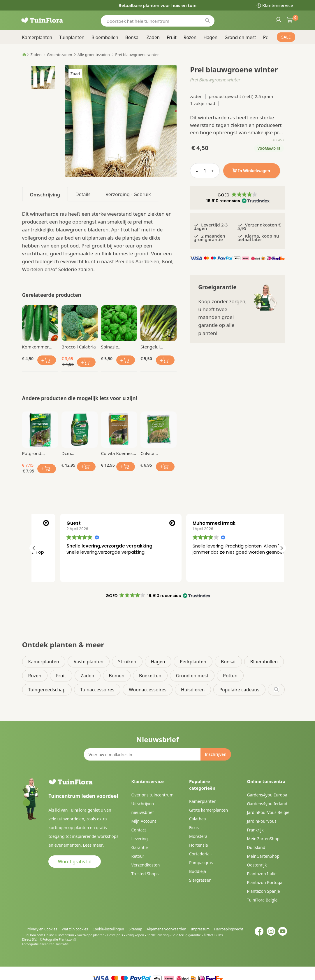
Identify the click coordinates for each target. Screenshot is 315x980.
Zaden (36, 55)
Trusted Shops (145, 874)
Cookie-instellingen (108, 929)
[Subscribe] (216, 754)
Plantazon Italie (262, 874)
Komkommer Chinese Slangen (39, 347)
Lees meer (92, 845)
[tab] (45, 194)
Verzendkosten (146, 865)
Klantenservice (278, 5)
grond (141, 253)
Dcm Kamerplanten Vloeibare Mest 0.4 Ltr (77, 453)
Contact (139, 830)
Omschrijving (45, 195)
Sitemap (135, 929)
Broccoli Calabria (79, 347)
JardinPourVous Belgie (268, 812)
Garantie (140, 847)
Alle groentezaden (94, 55)
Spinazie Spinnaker (111, 347)
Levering (140, 839)
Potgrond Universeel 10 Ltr (39, 453)
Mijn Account (144, 821)
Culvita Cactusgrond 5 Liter (155, 453)
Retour (138, 856)
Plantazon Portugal (265, 882)
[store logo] (50, 20)
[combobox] (158, 21)
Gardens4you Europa (267, 795)
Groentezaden (59, 55)
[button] (237, 198)
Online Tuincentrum (59, 935)
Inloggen (278, 19)
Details (83, 194)
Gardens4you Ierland (267, 804)
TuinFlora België (262, 900)
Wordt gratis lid (75, 862)
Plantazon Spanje (263, 891)
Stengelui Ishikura (150, 347)
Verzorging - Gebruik (128, 194)
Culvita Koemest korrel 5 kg (118, 453)
